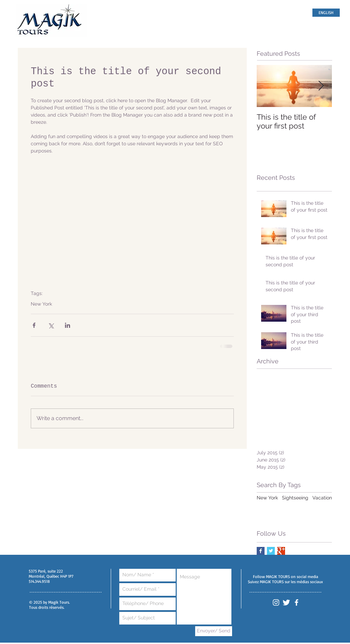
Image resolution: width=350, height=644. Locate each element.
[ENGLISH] (326, 13)
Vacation (322, 498)
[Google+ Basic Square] (281, 551)
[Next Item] (321, 86)
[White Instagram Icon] (276, 602)
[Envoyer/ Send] (214, 631)
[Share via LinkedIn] (68, 325)
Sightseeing (295, 498)
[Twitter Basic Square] (271, 551)
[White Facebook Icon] (297, 602)
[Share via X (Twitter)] (51, 325)
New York (41, 304)
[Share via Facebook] (34, 325)
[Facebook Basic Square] (261, 551)
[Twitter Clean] (286, 602)
